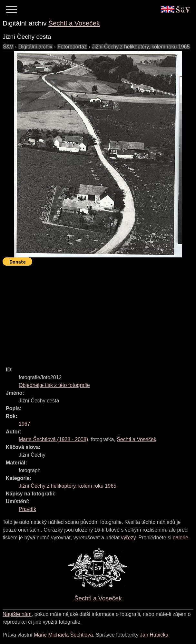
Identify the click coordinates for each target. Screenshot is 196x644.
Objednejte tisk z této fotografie (54, 385)
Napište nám (17, 614)
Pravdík (27, 509)
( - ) (53, 439)
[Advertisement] (99, 313)
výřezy (128, 538)
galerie (181, 538)
